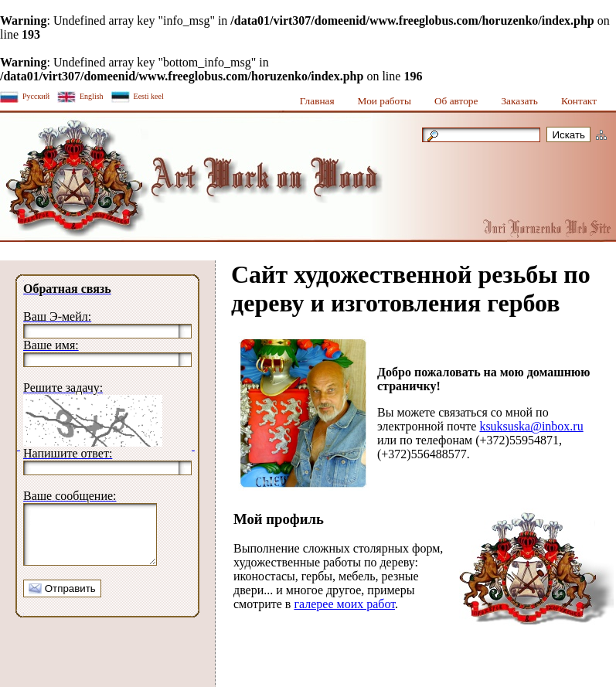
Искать (568, 135)
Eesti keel (149, 96)
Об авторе (456, 101)
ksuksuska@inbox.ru (531, 426)
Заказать (519, 101)
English (92, 96)
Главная (317, 101)
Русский (36, 96)
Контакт (579, 101)
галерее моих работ (344, 604)
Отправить (62, 600)
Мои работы (385, 101)
